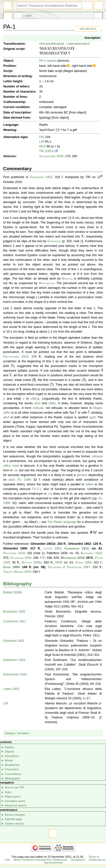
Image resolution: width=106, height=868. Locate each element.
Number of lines (15, 97)
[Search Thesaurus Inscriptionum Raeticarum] (49, 6)
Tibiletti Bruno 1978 (17, 572)
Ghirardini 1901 (41, 177)
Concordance (13, 774)
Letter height (13, 81)
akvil (37, 403)
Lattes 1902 (53, 548)
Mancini (67, 279)
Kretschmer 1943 (16, 357)
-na (50, 494)
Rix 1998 (24, 480)
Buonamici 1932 (91, 553)
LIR (42, 142)
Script (8, 71)
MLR (42, 146)
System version (14, 824)
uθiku (54, 44)
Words (9, 760)
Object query (13, 797)
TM (41, 151)
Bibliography (17, 584)
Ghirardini (54, 241)
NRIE (59, 562)
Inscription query (15, 801)
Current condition (16, 107)
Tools (98, 16)
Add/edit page (13, 819)
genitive (82, 475)
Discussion (18, 16)
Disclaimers (78, 860)
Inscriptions (12, 756)
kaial (16, 466)
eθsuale (45, 44)
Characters (12, 769)
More (29, 15)
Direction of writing (18, 76)
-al (15, 470)
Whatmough (47, 283)
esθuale (38, 408)
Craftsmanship (14, 102)
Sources (10, 156)
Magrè (98, 408)
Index (8, 792)
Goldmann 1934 (21, 558)
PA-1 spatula (48, 61)
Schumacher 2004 (51, 156)
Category (10, 733)
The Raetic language (62, 522)
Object (8, 61)
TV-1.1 (36, 489)
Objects (9, 752)
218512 (50, 151)
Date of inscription (17, 112)
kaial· (61, 44)
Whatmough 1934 (72, 558)
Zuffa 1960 (11, 567)
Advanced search (16, 805)
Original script (14, 49)
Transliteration (14, 44)
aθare (90, 484)
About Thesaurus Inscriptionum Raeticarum (40, 860)
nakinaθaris (75, 44)
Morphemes (12, 765)
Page (8, 16)
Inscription (92, 38)
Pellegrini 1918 (14, 553)
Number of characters (19, 92)
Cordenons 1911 (76, 548)
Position (10, 66)
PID (42, 137)
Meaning (10, 130)
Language (11, 125)
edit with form (88, 29)
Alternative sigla (15, 137)
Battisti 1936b (32, 562)
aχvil (92, 417)
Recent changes (15, 815)
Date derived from (17, 118)
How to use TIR (14, 787)
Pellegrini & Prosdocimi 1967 (69, 567)
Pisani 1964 (83, 562)
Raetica (9, 747)
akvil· (87, 44)
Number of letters (16, 86)
